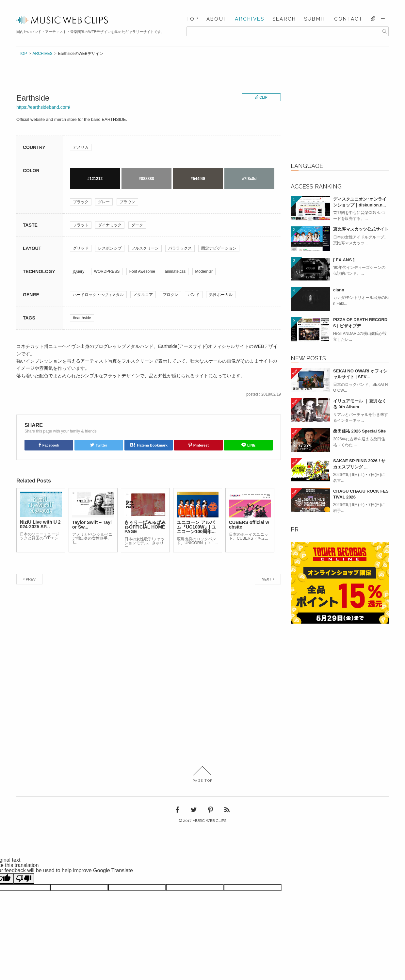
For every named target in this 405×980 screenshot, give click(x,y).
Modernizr (204, 271)
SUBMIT (315, 19)
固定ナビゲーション (219, 248)
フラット (81, 225)
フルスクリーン (145, 248)
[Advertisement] (340, 111)
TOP (193, 19)
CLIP (263, 97)
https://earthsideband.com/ (43, 107)
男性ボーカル (221, 295)
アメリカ (81, 147)
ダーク (137, 225)
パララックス (180, 248)
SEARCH (284, 19)
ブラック (81, 202)
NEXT (266, 579)
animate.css (175, 271)
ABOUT (217, 19)
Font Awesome (142, 271)
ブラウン (127, 202)
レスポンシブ (110, 248)
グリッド (81, 248)
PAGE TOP (203, 774)
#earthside (82, 318)
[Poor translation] (24, 879)
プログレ (170, 295)
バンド (194, 295)
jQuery (79, 271)
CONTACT (348, 19)
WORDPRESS (107, 271)
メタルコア (143, 295)
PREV (31, 579)
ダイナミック (110, 225)
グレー (104, 202)
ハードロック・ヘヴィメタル (98, 295)
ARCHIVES (250, 19)
